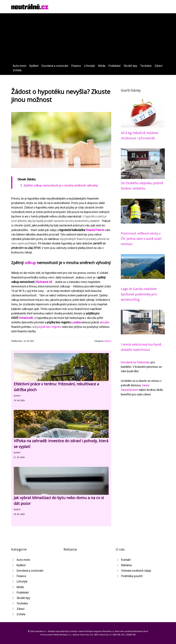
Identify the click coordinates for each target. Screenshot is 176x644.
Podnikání (114, 66)
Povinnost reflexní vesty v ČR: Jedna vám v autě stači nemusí (141, 239)
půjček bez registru (49, 327)
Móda (102, 66)
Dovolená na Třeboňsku (135, 362)
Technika (146, 66)
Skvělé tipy (130, 66)
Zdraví (158, 66)
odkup (30, 263)
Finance (76, 66)
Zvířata (17, 70)
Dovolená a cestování (55, 66)
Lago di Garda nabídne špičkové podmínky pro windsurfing (139, 294)
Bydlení (34, 66)
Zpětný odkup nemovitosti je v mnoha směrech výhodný (61, 185)
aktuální (104, 322)
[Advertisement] (88, 40)
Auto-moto (20, 66)
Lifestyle (90, 66)
